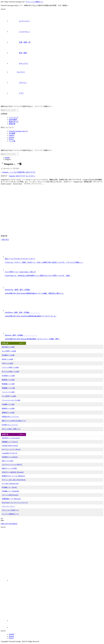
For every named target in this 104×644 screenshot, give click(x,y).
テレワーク (17, 72)
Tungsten (12, 176)
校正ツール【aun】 (8, 461)
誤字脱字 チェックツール (10, 425)
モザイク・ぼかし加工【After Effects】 (14, 480)
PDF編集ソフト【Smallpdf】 (11, 491)
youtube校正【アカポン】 (10, 453)
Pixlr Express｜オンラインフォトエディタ (15, 503)
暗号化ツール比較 (8, 359)
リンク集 (12, 141)
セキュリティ (19, 63)
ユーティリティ (19, 21)
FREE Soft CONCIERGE (9, 524)
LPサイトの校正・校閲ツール (11, 429)
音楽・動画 (18, 53)
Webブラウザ (20, 176)
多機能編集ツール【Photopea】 (12, 499)
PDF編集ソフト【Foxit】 (10, 487)
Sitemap (11, 137)
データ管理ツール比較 (9, 396)
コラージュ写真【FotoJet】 (10, 495)
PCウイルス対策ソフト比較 (10, 372)
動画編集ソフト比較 (8, 384)
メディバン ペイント (8, 506)
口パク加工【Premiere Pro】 (10, 484)
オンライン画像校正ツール (10, 514)
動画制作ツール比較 (8, 380)
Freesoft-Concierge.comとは (18, 131)
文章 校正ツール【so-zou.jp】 (11, 438)
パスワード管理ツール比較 (10, 367)
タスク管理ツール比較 (9, 351)
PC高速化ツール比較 (8, 376)
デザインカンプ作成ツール (10, 510)
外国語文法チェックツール (10, 417)
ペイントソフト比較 (8, 392)
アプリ (16, 93)
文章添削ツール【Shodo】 (10, 457)
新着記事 (12, 124)
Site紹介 (12, 135)
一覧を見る (5, 240)
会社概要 (12, 133)
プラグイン (18, 83)
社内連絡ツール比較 (8, 355)
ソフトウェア (14, 117)
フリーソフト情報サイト (35, 2)
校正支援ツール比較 (8, 347)
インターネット (19, 32)
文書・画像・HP (20, 42)
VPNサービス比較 (8, 363)
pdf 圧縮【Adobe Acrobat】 (10, 446)
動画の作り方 (14, 122)
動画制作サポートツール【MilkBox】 (14, 476)
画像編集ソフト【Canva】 (10, 442)
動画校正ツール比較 (8, 408)
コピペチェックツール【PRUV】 (12, 465)
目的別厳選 (13, 120)
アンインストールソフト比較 (11, 400)
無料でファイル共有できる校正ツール (14, 421)
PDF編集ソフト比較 (8, 404)
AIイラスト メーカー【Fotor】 (11, 449)
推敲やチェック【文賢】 (10, 468)
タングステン (30, 176)
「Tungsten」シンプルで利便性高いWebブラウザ (18, 172)
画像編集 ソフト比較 (8, 388)
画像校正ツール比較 (8, 413)
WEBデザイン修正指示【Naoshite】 (13, 472)
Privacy (11, 139)
